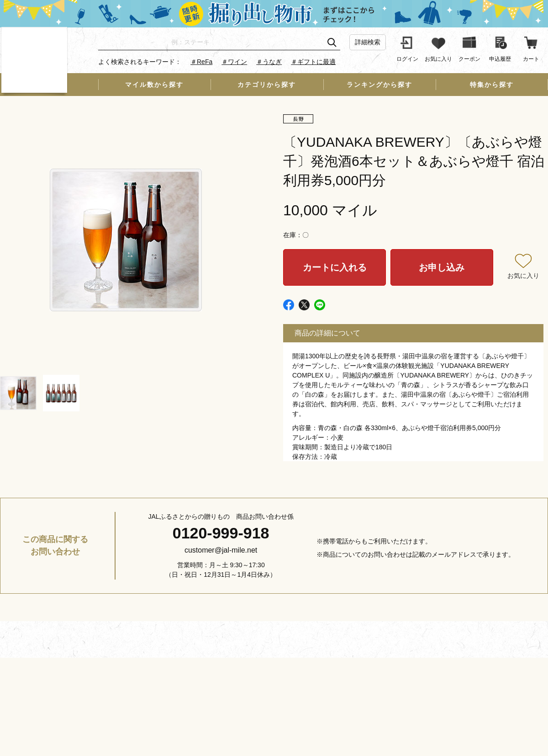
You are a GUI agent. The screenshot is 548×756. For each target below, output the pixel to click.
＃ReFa (201, 62)
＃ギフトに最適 (313, 62)
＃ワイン (234, 62)
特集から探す (492, 85)
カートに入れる (335, 267)
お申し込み (442, 267)
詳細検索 (368, 42)
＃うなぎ (269, 62)
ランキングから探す (379, 85)
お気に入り (523, 276)
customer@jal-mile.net (221, 550)
